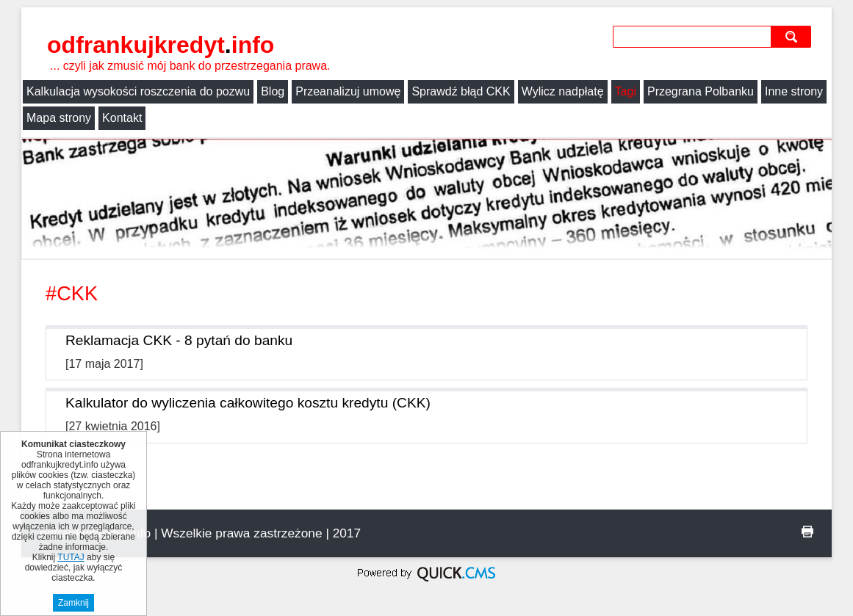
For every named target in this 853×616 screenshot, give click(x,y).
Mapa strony (59, 118)
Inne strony (794, 91)
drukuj (807, 532)
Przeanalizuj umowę (348, 91)
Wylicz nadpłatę (563, 91)
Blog (273, 91)
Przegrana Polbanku (701, 91)
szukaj (795, 36)
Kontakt (122, 118)
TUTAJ (71, 557)
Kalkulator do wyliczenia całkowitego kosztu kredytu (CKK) (248, 403)
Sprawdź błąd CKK (461, 91)
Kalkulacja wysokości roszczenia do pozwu (138, 91)
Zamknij (73, 603)
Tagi (626, 91)
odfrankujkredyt (161, 45)
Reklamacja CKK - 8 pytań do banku (179, 340)
